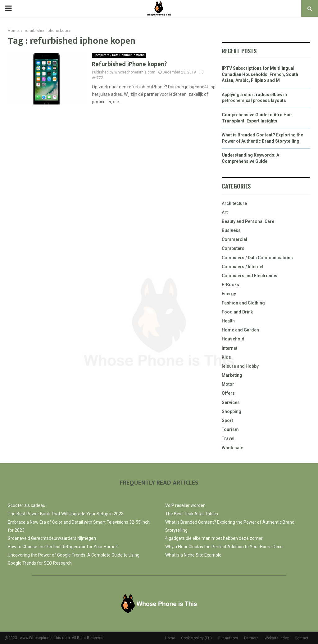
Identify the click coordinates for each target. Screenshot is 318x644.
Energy (229, 294)
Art (225, 212)
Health (228, 321)
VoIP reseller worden (185, 505)
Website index (277, 638)
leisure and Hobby (240, 366)
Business (231, 230)
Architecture (234, 203)
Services (231, 402)
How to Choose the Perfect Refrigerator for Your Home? (63, 547)
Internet (229, 348)
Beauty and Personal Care (248, 221)
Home (170, 638)
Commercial (234, 239)
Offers (228, 393)
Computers (233, 248)
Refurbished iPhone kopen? (129, 64)
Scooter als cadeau (27, 505)
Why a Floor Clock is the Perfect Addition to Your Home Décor (225, 547)
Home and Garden (240, 330)
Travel (228, 438)
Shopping (232, 411)
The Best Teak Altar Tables (192, 514)
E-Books (230, 285)
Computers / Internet (243, 267)
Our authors (228, 638)
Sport (227, 420)
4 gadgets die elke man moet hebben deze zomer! (214, 538)
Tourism (230, 429)
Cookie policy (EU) (196, 638)
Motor (228, 384)
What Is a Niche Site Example (193, 555)
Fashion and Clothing (243, 303)
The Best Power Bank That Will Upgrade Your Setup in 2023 (66, 514)
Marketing (232, 375)
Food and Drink (237, 312)
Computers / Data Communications (119, 55)
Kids (226, 357)
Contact (302, 638)
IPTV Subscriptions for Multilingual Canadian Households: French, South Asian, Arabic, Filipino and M (260, 74)
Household (233, 339)
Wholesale (232, 448)
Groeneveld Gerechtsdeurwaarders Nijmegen (52, 538)
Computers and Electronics (250, 276)
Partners (251, 638)
